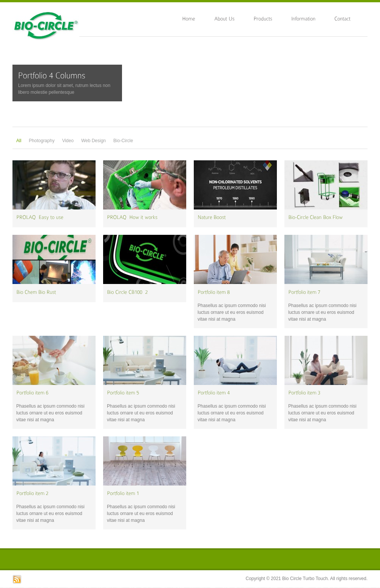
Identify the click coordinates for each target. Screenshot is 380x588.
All (19, 141)
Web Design (93, 141)
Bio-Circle (123, 141)
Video (68, 141)
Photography (42, 141)
